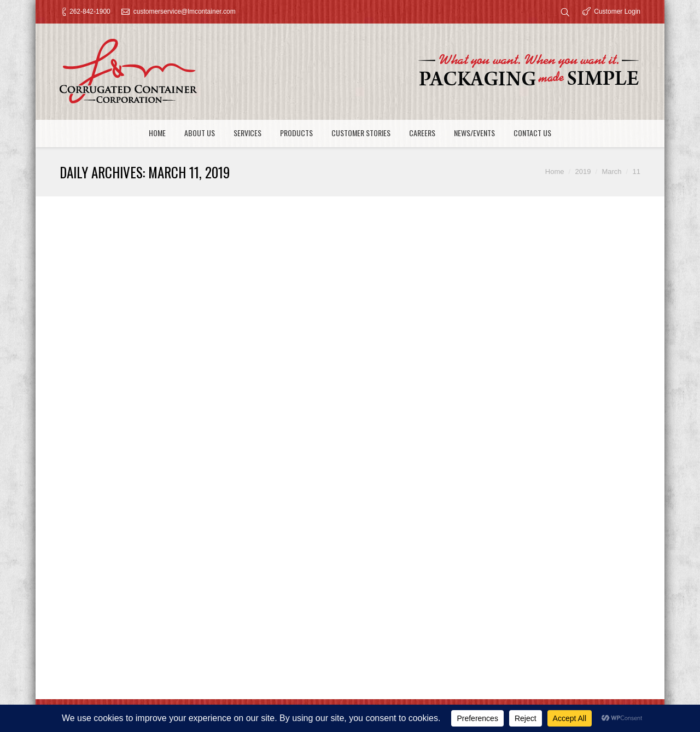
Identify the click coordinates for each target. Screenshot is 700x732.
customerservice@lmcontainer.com (185, 11)
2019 (583, 172)
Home (555, 172)
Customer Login (617, 11)
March (611, 172)
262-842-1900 (90, 11)
